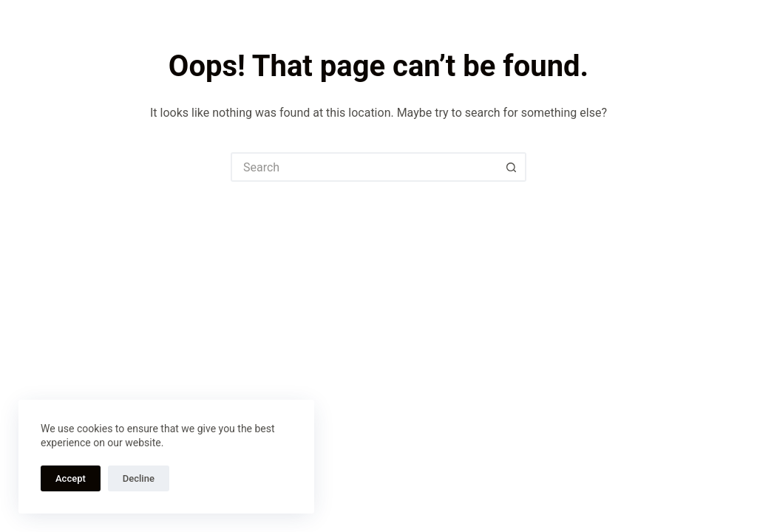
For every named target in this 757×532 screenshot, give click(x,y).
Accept (71, 478)
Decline (139, 478)
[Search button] (512, 167)
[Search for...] (364, 167)
